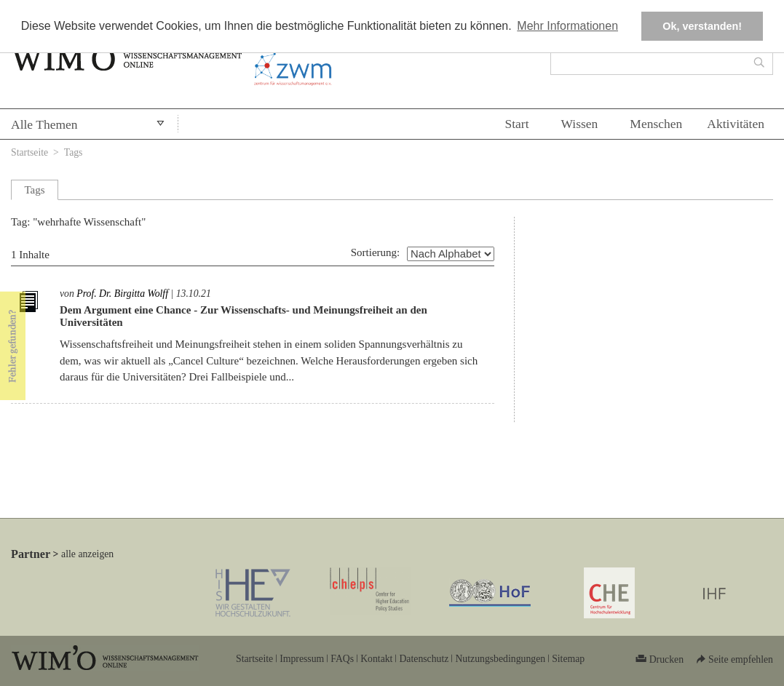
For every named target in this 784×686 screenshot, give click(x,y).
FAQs (342, 659)
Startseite (29, 152)
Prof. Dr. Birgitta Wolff (122, 294)
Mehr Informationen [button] (567, 26)
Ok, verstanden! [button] (702, 26)
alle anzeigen (87, 554)
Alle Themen (44, 124)
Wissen (580, 124)
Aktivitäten (736, 124)
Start (516, 124)
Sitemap (568, 659)
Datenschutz (424, 659)
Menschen (656, 124)
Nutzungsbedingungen (500, 659)
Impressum (302, 659)
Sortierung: (376, 252)
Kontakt (376, 659)
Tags (74, 152)
